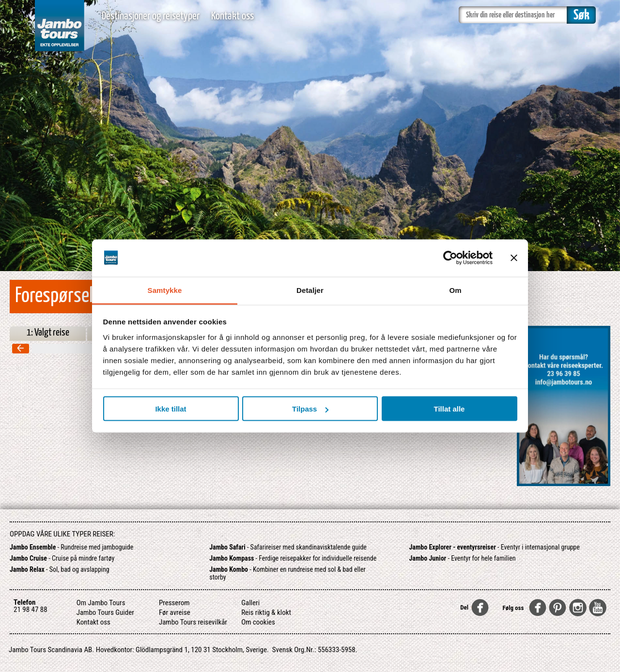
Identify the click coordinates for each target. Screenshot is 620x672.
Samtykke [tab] (165, 290)
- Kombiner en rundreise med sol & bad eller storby (287, 573)
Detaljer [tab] (310, 290)
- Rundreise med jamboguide (71, 547)
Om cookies (258, 622)
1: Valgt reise (48, 333)
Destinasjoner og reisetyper (151, 16)
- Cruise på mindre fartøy (62, 558)
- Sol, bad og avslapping (60, 569)
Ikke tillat (170, 409)
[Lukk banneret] (514, 258)
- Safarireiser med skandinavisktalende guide (288, 547)
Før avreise (175, 612)
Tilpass (310, 409)
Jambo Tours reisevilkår (193, 622)
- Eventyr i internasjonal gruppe (495, 547)
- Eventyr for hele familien (463, 558)
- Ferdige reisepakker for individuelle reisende (293, 558)
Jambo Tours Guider (105, 612)
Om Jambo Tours (101, 603)
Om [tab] (455, 290)
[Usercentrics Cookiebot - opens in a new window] (450, 258)
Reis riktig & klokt (266, 612)
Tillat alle (449, 409)
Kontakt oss (232, 16)
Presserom (174, 603)
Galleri (250, 603)
